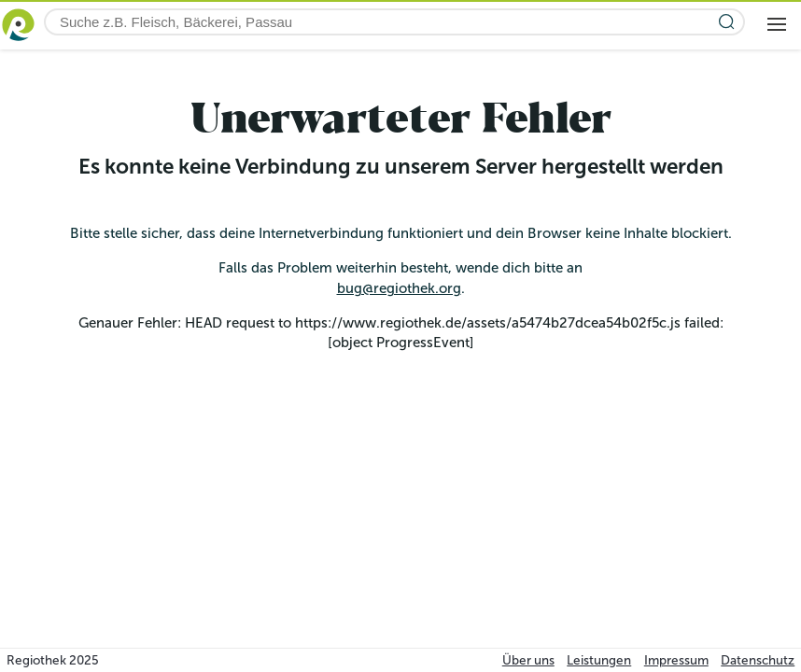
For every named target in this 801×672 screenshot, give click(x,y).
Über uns (528, 660)
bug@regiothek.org (399, 288)
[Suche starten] (727, 22)
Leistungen (599, 660)
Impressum (676, 660)
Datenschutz (758, 660)
